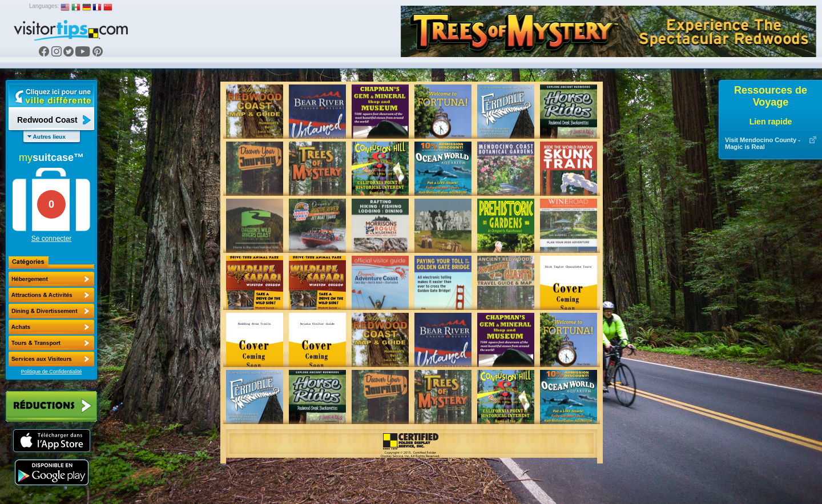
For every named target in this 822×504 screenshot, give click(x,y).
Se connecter (52, 239)
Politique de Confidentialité (52, 372)
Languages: (44, 6)
